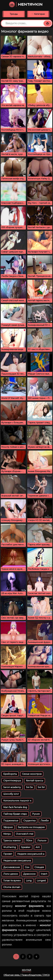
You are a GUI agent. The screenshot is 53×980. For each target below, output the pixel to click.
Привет (8, 854)
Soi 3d (41, 787)
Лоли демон (11, 874)
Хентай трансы (35, 781)
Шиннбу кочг (11, 794)
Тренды (14, 14)
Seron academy (12, 787)
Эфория (8, 827)
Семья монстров (32, 774)
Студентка (29, 821)
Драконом (29, 874)
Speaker (26, 847)
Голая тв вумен (12, 881)
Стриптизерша (12, 781)
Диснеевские (12, 867)
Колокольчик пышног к (17, 801)
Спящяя (39, 867)
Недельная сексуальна (17, 861)
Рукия (36, 814)
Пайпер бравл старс (15, 814)
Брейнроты (10, 774)
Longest (41, 881)
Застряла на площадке (31, 827)
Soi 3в (29, 787)
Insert (44, 874)
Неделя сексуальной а (31, 854)
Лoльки (42, 841)
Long (29, 881)
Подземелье (11, 821)
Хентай (26, 970)
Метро (7, 834)
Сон (27, 867)
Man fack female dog (15, 807)
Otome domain (12, 887)
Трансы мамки (12, 841)
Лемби (45, 821)
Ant (38, 847)
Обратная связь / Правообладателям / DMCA (27, 975)
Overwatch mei (25, 834)
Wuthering (10, 847)
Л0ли (29, 841)
